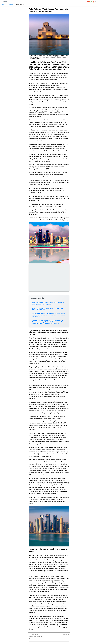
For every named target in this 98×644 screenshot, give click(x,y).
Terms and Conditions (36, 637)
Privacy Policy (33, 634)
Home (4, 5)
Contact (31, 639)
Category (11, 5)
